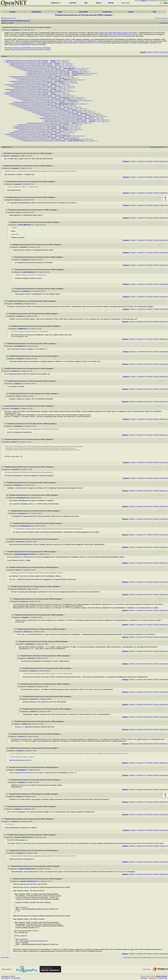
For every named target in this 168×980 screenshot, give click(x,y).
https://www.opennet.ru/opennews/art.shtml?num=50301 (31, 50)
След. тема (165, 958)
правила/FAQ (36, 12)
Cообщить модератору (160, 52)
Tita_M (65, 107)
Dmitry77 (75, 123)
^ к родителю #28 (141, 862)
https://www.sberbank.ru (27, 773)
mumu (57, 65)
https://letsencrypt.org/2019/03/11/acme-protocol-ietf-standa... (117, 33)
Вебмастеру (163, 978)
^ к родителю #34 (141, 664)
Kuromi (70, 109)
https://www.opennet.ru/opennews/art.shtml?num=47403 (83, 43)
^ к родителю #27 (141, 535)
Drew (61, 105)
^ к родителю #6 (141, 240)
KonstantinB (59, 81)
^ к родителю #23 (141, 846)
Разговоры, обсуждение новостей (18, 21)
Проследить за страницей (11, 978)
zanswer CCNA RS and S (63, 136)
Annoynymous (64, 97)
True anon (92, 120)
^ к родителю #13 (141, 402)
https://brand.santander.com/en (20, 760)
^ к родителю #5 (141, 218)
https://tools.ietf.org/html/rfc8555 (116, 34)
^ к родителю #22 (141, 610)
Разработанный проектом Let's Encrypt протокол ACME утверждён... (27, 61)
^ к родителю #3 (141, 193)
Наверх (150, 161)
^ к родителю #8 (141, 265)
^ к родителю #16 (141, 506)
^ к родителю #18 (141, 594)
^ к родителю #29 (141, 637)
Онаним (87, 115)
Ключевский (63, 128)
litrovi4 (53, 93)
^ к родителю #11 (141, 435)
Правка (150, 52)
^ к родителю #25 (141, 625)
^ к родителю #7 (141, 253)
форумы (13, 12)
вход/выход (107, 12)
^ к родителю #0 (141, 161)
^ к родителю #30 (141, 874)
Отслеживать (164, 23)
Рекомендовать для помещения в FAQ (132, 958)
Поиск (123, 3)
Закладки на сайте (8, 976)
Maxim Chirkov (162, 976)
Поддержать (153, 978)
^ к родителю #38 (141, 364)
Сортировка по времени (157, 147)
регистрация (153, 1)
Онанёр (74, 110)
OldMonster (67, 80)
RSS (154, 12)
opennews (15, 30)
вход (147, 1)
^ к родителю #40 (141, 954)
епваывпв (84, 113)
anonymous (67, 99)
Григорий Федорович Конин (64, 104)
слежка (131, 12)
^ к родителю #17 (141, 582)
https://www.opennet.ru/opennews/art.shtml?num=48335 (25, 45)
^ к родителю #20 (141, 519)
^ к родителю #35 (141, 679)
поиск (60, 12)
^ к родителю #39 (141, 789)
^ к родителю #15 (141, 491)
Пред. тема (158, 958)
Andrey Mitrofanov (69, 69)
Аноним (53, 61)
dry (60, 88)
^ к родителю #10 (141, 389)
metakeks (75, 75)
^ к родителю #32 (141, 322)
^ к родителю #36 (141, 705)
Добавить (144, 978)
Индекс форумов (147, 958)
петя (60, 67)
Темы (153, 958)
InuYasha (53, 89)
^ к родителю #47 (141, 339)
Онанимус (58, 91)
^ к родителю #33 (141, 651)
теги (128, 3)
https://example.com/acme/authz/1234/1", (34, 941)
